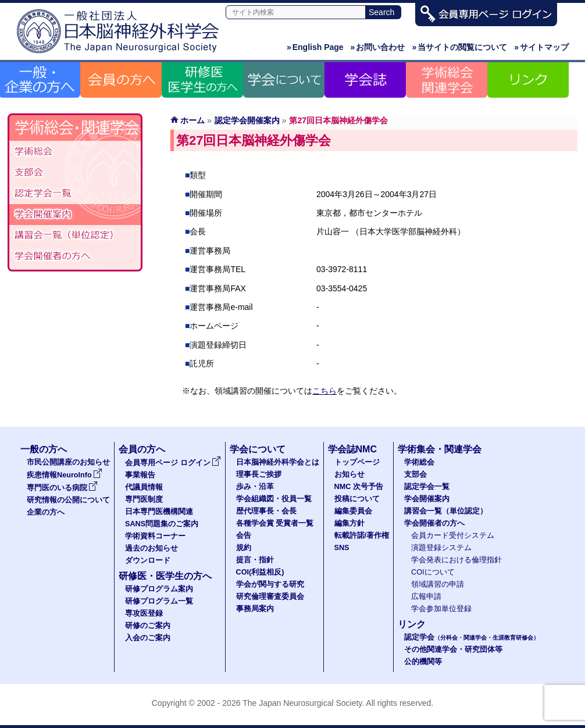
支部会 (75, 173)
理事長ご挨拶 (259, 474)
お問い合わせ (378, 47)
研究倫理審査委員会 (270, 597)
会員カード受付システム (453, 536)
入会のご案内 (148, 638)
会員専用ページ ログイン (173, 463)
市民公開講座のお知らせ (68, 462)
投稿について (357, 499)
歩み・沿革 (255, 487)
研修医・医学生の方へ (165, 576)
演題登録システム (441, 548)
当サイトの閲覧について (459, 47)
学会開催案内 (75, 215)
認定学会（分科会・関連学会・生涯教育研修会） (75, 194)
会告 (244, 536)
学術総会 (75, 152)
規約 (244, 548)
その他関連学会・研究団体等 (453, 650)
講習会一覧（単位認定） (446, 511)
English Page (315, 47)
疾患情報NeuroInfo (65, 475)
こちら (324, 391)
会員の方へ (142, 449)
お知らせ (349, 474)
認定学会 (472, 637)
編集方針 (349, 523)
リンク (412, 624)
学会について (258, 449)
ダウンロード (148, 561)
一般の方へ (44, 449)
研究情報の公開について (68, 500)
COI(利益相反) (260, 572)
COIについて (433, 572)
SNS (342, 548)
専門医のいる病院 (62, 488)
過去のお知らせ (151, 548)
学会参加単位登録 (441, 609)
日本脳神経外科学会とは (278, 462)
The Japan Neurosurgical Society (302, 703)
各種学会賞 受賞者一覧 (275, 523)
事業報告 (140, 475)
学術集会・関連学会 (440, 449)
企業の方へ (46, 512)
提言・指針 (255, 560)
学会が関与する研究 (270, 584)
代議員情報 (144, 487)
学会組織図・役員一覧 (274, 499)
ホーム (192, 120)
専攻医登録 (144, 613)
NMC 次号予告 (359, 487)
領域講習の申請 (438, 584)
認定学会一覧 (427, 487)
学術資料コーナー (155, 536)
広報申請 (426, 597)
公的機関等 (423, 662)
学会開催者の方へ (75, 256)
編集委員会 (353, 511)
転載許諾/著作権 (362, 536)
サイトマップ (541, 47)
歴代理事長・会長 (266, 511)
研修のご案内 (148, 626)
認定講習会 (75, 235)
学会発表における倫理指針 (456, 560)
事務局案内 (255, 609)
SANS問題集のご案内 (162, 524)
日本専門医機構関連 (159, 512)
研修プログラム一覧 (159, 601)
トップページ (357, 462)
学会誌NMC (352, 449)
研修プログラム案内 (159, 589)
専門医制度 (144, 499)
